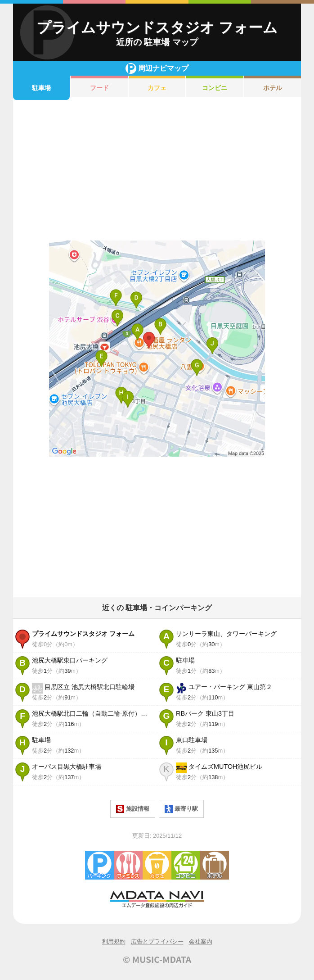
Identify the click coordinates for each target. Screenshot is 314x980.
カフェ (157, 88)
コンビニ (215, 88)
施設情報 (133, 809)
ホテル (273, 88)
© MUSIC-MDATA (157, 959)
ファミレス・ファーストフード (128, 865)
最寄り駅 (181, 809)
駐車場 (41, 88)
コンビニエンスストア (186, 865)
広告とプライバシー (157, 941)
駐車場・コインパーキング (99, 865)
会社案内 (201, 941)
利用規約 (114, 941)
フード (99, 88)
